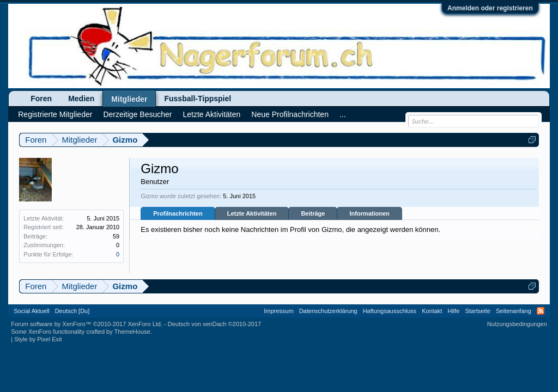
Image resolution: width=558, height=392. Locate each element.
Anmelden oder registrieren (490, 8)
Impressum (278, 311)
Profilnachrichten (178, 213)
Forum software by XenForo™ (87, 324)
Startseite (477, 311)
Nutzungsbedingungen (517, 324)
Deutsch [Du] (72, 311)
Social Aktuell (31, 311)
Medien (81, 99)
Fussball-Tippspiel (198, 99)
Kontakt (432, 311)
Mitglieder (129, 99)
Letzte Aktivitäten (252, 213)
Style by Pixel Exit (38, 339)
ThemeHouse (132, 332)
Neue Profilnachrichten (290, 114)
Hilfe (453, 311)
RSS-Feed (541, 311)
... (343, 114)
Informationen (369, 213)
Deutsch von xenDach (214, 324)
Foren (41, 99)
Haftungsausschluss (390, 311)
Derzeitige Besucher (137, 114)
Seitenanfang (514, 311)
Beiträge (313, 213)
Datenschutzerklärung (328, 311)
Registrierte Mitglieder (55, 114)
